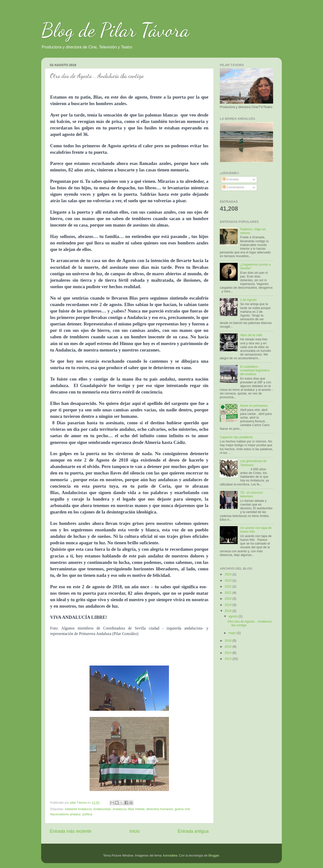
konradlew (170, 856)
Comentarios (233, 187)
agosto (234, 616)
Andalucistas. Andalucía (110, 809)
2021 (228, 593)
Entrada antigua (193, 831)
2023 (228, 581)
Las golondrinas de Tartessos (253, 463)
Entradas (231, 179)
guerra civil (182, 809)
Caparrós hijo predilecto (236, 437)
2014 (228, 653)
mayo (233, 633)
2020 (228, 599)
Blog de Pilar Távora (115, 30)
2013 (228, 659)
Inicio (135, 831)
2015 (228, 647)
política (87, 814)
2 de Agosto (248, 300)
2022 (228, 587)
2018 (228, 611)
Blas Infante (136, 809)
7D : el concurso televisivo (251, 494)
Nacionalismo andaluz (65, 814)
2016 (228, 641)
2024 (228, 574)
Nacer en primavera (254, 406)
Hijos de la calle (251, 335)
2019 (228, 605)
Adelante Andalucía (78, 809)
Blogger (214, 856)
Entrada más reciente (71, 831)
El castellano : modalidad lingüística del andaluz (255, 370)
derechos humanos (160, 809)
